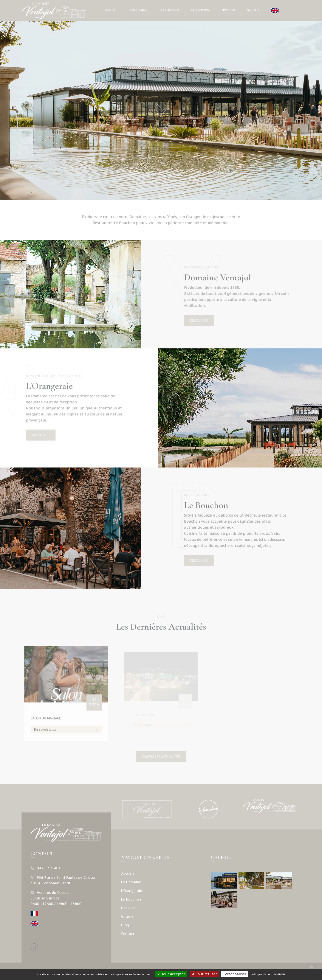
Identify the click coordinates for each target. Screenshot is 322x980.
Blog (125, 925)
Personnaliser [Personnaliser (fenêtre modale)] (235, 974)
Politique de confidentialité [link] (268, 974)
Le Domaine (138, 10)
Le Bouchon (201, 10)
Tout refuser (204, 974)
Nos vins (229, 10)
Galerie (253, 10)
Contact (128, 934)
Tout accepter (171, 974)
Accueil (111, 10)
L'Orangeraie (169, 10)
